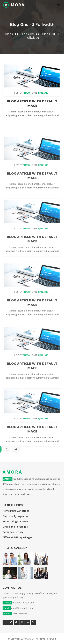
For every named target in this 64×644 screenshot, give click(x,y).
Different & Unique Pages (17, 537)
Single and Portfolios (15, 527)
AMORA (13, 472)
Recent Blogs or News (15, 521)
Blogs (9, 34)
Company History (13, 532)
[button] (58, 5)
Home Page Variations (16, 511)
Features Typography (15, 516)
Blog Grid (27, 34)
